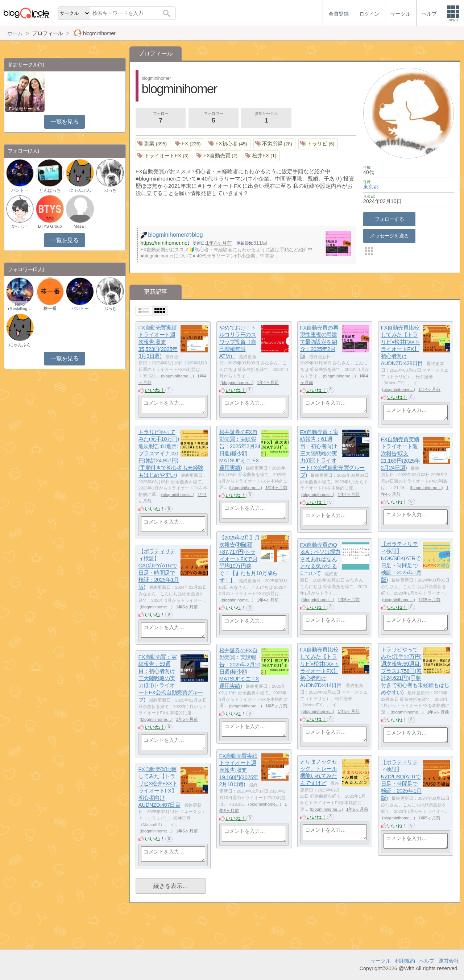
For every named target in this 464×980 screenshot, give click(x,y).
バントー (20, 190)
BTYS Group (50, 226)
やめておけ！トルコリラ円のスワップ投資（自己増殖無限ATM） (238, 342)
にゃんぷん (80, 190)
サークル (381, 961)
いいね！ (155, 390)
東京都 (371, 187)
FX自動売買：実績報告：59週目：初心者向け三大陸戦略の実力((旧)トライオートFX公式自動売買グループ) (171, 678)
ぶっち (110, 190)
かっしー (20, 226)
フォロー (161, 118)
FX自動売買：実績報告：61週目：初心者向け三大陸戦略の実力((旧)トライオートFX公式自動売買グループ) (332, 453)
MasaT (80, 226)
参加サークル (266, 118)
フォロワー (214, 118)
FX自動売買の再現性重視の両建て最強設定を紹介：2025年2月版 (319, 342)
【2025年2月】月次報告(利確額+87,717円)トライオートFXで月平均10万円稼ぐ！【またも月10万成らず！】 (248, 559)
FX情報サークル (25, 109)
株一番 (50, 309)
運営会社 (449, 961)
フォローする (390, 219)
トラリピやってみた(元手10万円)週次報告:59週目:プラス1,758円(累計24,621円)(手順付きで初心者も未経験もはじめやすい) (415, 671)
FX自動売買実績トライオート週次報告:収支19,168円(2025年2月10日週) (239, 770)
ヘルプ (427, 961)
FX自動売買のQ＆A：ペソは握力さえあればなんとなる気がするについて (320, 559)
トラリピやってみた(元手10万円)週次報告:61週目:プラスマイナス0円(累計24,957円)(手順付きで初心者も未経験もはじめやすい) (171, 453)
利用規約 (405, 961)
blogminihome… (177, 376)
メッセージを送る (389, 236)
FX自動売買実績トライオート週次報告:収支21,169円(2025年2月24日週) (401, 454)
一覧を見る (64, 122)
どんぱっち (50, 190)
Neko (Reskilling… (20, 306)
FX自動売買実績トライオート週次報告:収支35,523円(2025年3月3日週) (158, 342)
